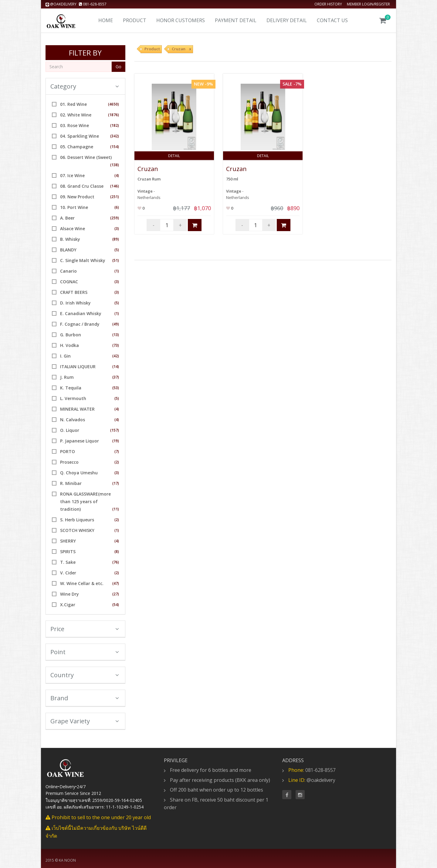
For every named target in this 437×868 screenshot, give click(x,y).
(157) (115, 430)
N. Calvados (73, 420)
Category (85, 86)
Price (85, 629)
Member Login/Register (368, 4)
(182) (115, 125)
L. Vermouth (73, 398)
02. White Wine (76, 115)
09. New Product (77, 197)
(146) (115, 186)
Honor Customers (181, 20)
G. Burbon (71, 335)
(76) (116, 562)
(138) (115, 165)
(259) (115, 218)
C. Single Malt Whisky (83, 260)
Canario (68, 271)
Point (85, 652)
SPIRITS (68, 552)
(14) (116, 367)
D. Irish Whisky (75, 303)
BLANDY (68, 250)
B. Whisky (70, 239)
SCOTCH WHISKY (77, 530)
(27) (116, 594)
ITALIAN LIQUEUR (78, 367)
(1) (117, 271)
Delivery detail (287, 20)
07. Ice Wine (72, 175)
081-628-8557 (93, 4)
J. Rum (67, 377)
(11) (116, 509)
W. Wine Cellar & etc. (82, 583)
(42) (116, 356)
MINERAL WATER (77, 409)
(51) (116, 260)
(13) (116, 335)
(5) (117, 250)
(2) (117, 462)
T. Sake (68, 562)
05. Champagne (77, 147)
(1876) (113, 115)
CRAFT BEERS (74, 292)
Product (135, 20)
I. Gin (65, 356)
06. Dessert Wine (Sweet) (86, 157)
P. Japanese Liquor (80, 441)
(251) (115, 197)
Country (85, 675)
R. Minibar (71, 483)
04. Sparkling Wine (80, 136)
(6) (117, 207)
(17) (116, 483)
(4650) (113, 104)
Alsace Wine (73, 229)
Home (106, 20)
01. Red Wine (73, 104)
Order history (328, 4)
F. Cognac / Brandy (80, 324)
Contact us (332, 20)
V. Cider (68, 573)
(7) (117, 451)
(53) (116, 388)
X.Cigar (68, 605)
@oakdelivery (61, 4)
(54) (116, 605)
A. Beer (67, 218)
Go (119, 67)
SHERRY (68, 541)
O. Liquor (70, 430)
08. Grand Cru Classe (82, 186)
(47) (116, 583)
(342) (115, 136)
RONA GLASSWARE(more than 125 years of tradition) (85, 501)
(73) (116, 345)
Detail (174, 156)
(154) (115, 147)
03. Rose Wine (75, 125)
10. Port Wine (74, 207)
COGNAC (69, 282)
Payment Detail (236, 20)
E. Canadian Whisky (81, 313)
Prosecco (69, 462)
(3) (117, 229)
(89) (116, 239)
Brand (85, 698)
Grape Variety (85, 721)
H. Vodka (69, 345)
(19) (116, 441)
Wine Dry (69, 594)
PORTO (68, 451)
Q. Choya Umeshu (79, 473)
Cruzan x (181, 49)
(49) (116, 324)
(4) (117, 175)
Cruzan (148, 169)
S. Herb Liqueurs (77, 520)
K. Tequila (71, 388)
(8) (117, 552)
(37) (116, 377)
